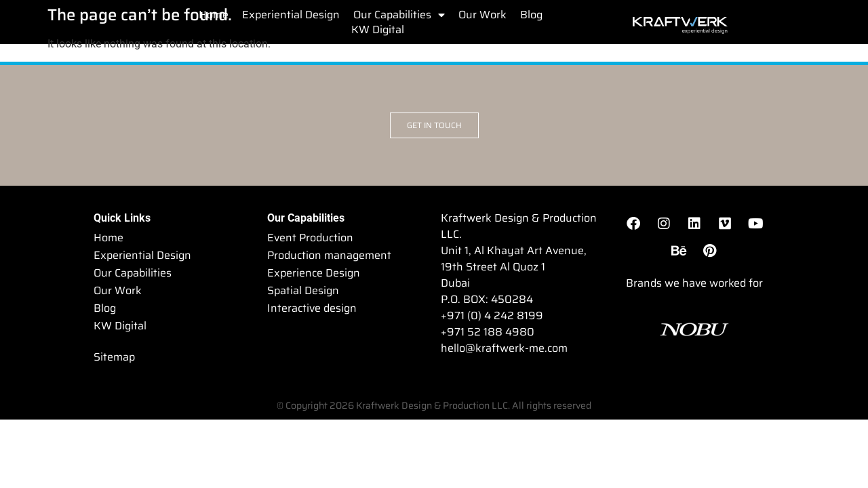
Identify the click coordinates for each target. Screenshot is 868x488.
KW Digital (378, 30)
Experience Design (314, 273)
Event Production (310, 238)
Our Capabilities (399, 15)
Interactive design (312, 308)
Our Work (482, 15)
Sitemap (114, 357)
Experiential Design (291, 15)
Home (214, 15)
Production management (329, 255)
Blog (531, 15)
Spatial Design (303, 290)
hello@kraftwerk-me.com (504, 348)
